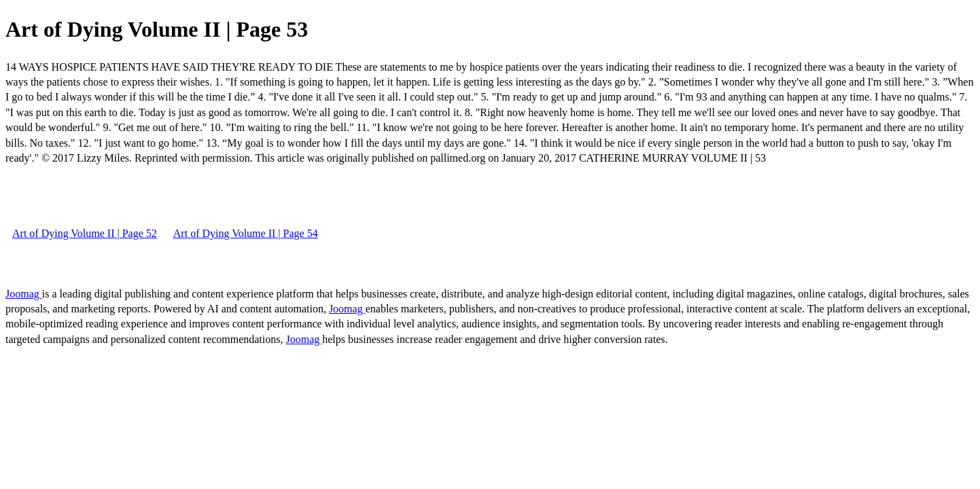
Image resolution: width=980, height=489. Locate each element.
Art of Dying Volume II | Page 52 (85, 233)
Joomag (24, 294)
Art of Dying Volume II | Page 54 (246, 233)
